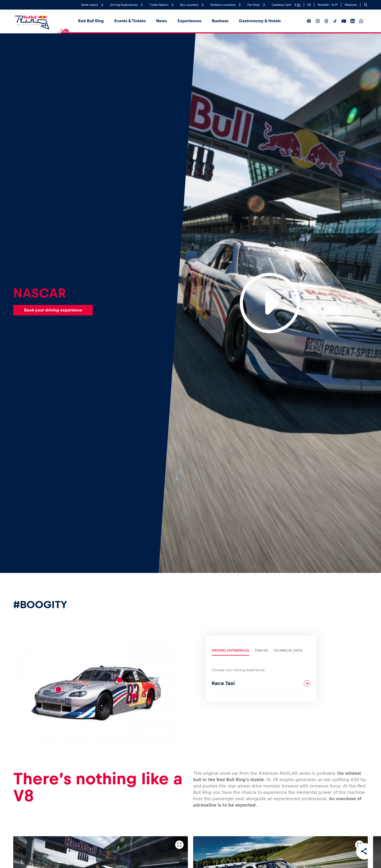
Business (220, 21)
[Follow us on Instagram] (318, 21)
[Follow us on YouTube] (344, 21)
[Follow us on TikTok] (335, 21)
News (162, 21)
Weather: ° (328, 5)
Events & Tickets (130, 21)
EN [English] (299, 5)
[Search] (366, 5)
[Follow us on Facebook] (309, 21)
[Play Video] (270, 303)
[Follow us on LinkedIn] (353, 21)
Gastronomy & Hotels (260, 21)
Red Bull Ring (91, 21)
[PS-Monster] (120, 680)
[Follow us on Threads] (326, 21)
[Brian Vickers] (134, 696)
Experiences (189, 21)
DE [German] (309, 5)
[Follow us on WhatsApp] (361, 21)
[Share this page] (364, 851)
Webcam (351, 5)
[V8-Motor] (58, 689)
